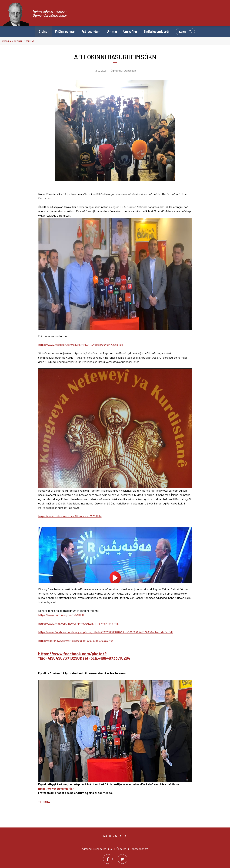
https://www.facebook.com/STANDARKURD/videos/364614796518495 (81, 345)
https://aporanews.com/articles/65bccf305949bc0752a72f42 (75, 641)
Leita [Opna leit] (182, 31)
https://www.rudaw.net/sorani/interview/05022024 (70, 516)
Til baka (44, 802)
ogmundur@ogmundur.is (97, 849)
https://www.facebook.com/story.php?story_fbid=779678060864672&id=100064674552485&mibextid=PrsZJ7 (106, 632)
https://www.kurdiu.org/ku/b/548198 (61, 615)
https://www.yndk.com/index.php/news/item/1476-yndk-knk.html (79, 623)
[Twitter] (122, 859)
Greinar (18, 41)
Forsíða (7, 41)
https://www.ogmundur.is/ (56, 789)
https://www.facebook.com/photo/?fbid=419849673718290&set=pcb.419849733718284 (84, 656)
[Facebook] (108, 859)
